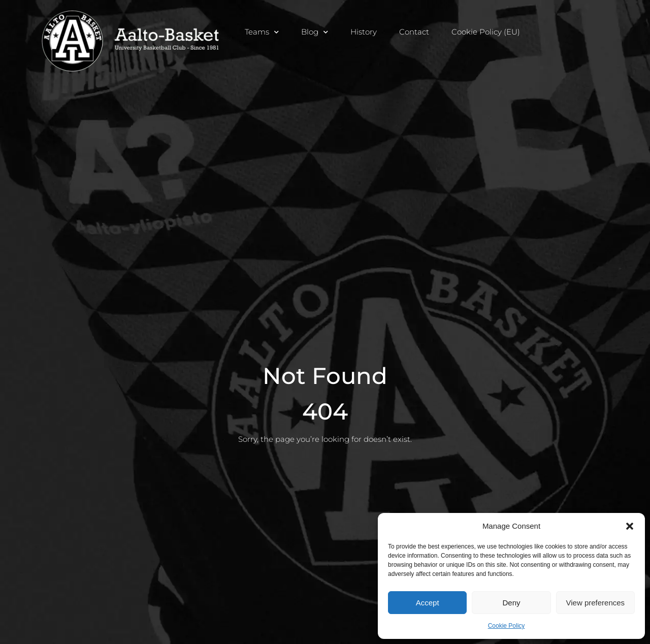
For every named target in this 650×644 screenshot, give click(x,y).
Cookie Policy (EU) (486, 32)
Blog (315, 32)
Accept (428, 603)
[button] (630, 526)
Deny (511, 603)
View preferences (596, 603)
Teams (262, 32)
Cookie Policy (507, 626)
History (364, 32)
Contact (414, 32)
